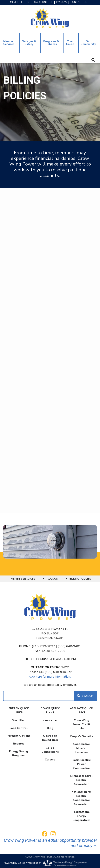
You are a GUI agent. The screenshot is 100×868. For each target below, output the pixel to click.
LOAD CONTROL (43, 2)
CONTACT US (79, 2)
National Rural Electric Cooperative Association (81, 798)
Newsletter (50, 720)
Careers (50, 760)
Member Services (9, 43)
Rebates (19, 744)
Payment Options (19, 736)
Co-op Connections (50, 750)
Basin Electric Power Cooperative (81, 764)
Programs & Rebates (51, 43)
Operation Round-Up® (50, 738)
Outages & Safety (29, 43)
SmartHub (19, 720)
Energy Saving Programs (19, 753)
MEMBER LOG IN (20, 2)
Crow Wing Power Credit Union (81, 724)
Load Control (19, 728)
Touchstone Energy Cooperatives (81, 816)
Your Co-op (70, 43)
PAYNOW (62, 2)
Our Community (88, 43)
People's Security (81, 736)
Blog (50, 728)
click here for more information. (50, 677)
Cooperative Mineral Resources (81, 748)
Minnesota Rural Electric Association (81, 780)
